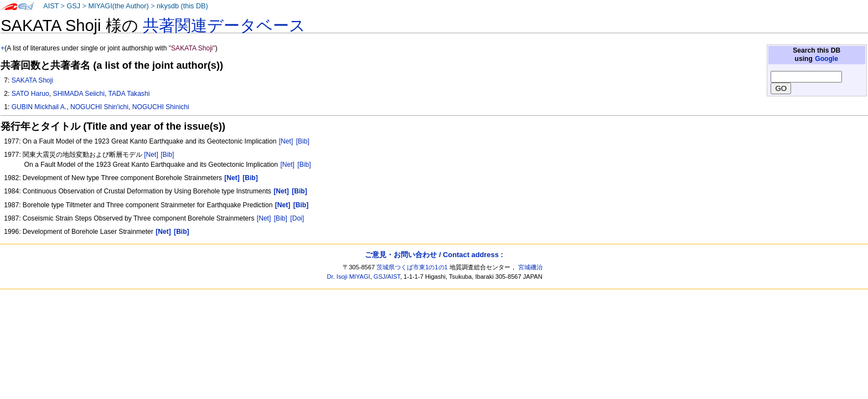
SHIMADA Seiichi (79, 94)
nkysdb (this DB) (182, 6)
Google (826, 59)
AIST (51, 6)
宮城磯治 (530, 267)
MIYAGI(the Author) (118, 6)
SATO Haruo (30, 94)
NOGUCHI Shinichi (161, 107)
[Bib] (303, 141)
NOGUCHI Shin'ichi (99, 107)
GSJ (73, 6)
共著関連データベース (224, 25)
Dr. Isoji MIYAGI (349, 277)
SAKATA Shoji (33, 80)
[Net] (286, 141)
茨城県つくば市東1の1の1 (412, 267)
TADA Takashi (129, 94)
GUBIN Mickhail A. (39, 107)
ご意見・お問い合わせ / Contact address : (434, 255)
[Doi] (297, 218)
